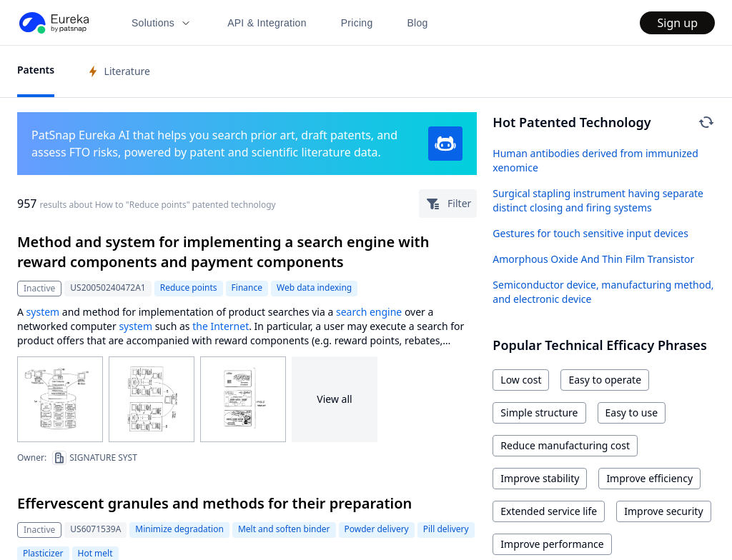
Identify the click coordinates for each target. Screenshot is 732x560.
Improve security (663, 511)
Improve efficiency (649, 478)
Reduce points (189, 287)
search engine (369, 312)
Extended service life (549, 511)
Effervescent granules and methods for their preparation (214, 503)
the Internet (221, 326)
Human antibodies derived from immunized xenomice (595, 160)
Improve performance (552, 544)
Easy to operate (605, 380)
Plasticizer (43, 553)
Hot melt (95, 553)
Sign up (677, 23)
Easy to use (632, 412)
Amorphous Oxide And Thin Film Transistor (593, 259)
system (43, 312)
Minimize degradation (179, 529)
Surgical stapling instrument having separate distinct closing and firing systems (598, 200)
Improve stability (540, 478)
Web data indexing (314, 287)
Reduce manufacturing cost (565, 445)
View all (334, 399)
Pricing (357, 23)
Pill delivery (446, 529)
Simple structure (539, 412)
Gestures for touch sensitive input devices (590, 233)
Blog (418, 23)
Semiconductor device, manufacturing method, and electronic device (603, 292)
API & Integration (267, 23)
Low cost (521, 380)
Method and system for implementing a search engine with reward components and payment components (223, 252)
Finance (247, 287)
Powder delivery (377, 529)
